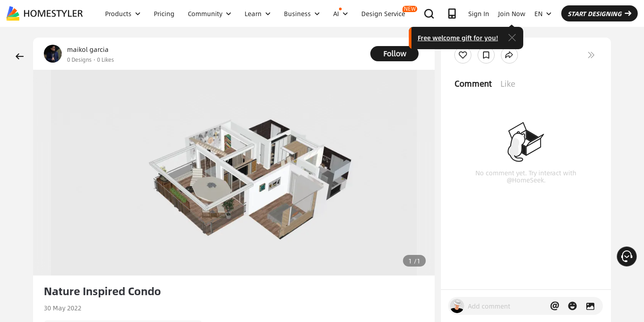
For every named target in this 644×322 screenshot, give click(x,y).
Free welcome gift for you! (458, 38)
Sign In (479, 13)
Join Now (512, 13)
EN (543, 13)
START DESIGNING (600, 13)
